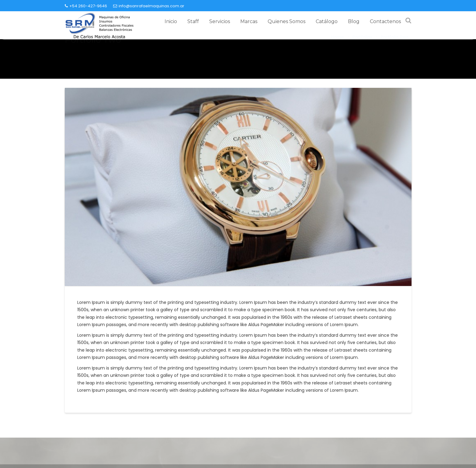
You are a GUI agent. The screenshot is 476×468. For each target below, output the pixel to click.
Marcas (249, 21)
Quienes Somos (287, 21)
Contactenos (385, 21)
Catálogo (327, 21)
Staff (193, 21)
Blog (354, 21)
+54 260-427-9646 (86, 6)
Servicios (220, 21)
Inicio (171, 21)
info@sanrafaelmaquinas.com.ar (149, 6)
